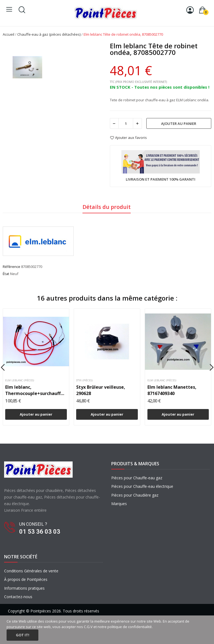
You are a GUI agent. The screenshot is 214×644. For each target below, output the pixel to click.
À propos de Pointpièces (26, 579)
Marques (119, 504)
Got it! (23, 635)
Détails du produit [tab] (107, 207)
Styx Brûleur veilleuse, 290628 (101, 390)
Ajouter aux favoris (128, 138)
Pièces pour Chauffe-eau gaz (137, 478)
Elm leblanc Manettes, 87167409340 (172, 390)
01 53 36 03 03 (40, 532)
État (6, 274)
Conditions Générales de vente (31, 571)
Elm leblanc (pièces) (20, 380)
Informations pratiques (24, 588)
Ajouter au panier (179, 124)
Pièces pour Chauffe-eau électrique (142, 486)
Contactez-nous (18, 597)
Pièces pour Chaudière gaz (135, 495)
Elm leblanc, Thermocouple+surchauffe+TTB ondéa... (36, 390)
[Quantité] (126, 123)
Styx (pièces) (84, 380)
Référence (12, 267)
